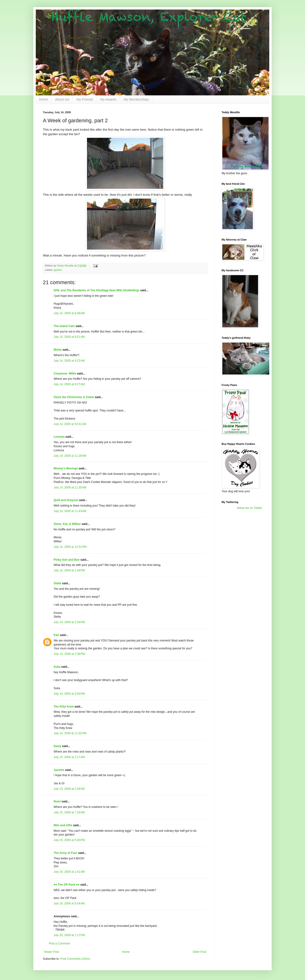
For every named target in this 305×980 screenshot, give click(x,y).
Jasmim (59, 770)
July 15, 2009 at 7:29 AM (69, 812)
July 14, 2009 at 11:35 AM (70, 487)
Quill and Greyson (66, 500)
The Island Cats (64, 326)
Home (43, 99)
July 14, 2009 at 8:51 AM (69, 337)
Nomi (57, 801)
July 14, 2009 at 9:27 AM (69, 384)
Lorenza (59, 437)
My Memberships (136, 99)
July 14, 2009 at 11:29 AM (70, 456)
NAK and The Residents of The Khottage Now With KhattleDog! (97, 290)
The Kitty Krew (64, 707)
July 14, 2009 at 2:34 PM (69, 622)
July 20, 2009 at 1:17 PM (69, 935)
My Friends (85, 99)
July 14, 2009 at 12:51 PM (70, 547)
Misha (58, 350)
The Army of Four (66, 853)
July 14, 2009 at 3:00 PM (69, 694)
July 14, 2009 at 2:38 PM (69, 654)
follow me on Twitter (249, 508)
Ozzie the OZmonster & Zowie (74, 397)
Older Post (199, 952)
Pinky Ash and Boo (67, 560)
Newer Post (51, 952)
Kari (56, 635)
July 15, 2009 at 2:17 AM (69, 757)
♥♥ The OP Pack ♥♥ (66, 885)
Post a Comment (59, 944)
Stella (57, 583)
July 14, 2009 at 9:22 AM (69, 361)
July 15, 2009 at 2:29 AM (69, 789)
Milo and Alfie (63, 825)
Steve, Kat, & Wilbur (67, 524)
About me (62, 99)
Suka (57, 667)
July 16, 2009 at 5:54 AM (69, 903)
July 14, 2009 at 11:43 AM (70, 511)
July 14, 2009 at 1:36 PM (69, 570)
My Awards (108, 99)
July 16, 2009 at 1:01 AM (69, 872)
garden (58, 270)
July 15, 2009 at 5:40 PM (69, 840)
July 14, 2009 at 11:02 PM (70, 733)
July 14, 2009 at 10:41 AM (70, 424)
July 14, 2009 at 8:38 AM (69, 313)
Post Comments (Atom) (75, 959)
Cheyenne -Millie (65, 374)
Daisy (57, 746)
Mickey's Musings (66, 468)
